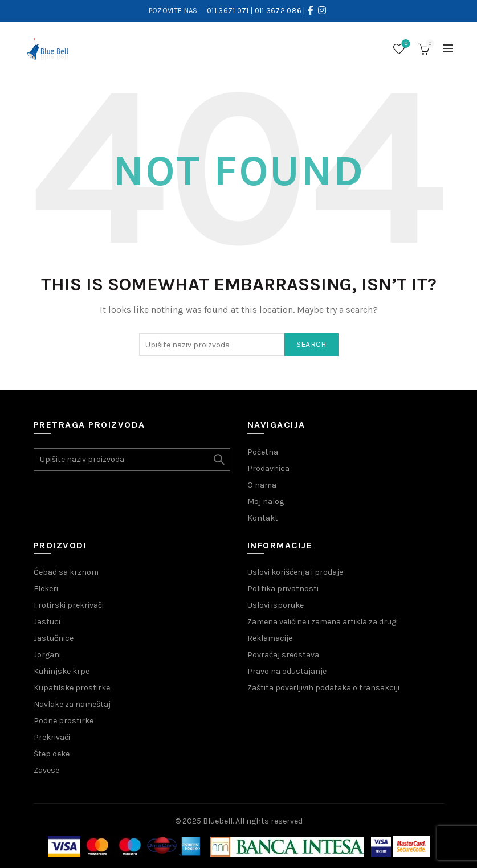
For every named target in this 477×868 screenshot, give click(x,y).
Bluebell (218, 821)
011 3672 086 (278, 11)
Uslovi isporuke (276, 605)
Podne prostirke (64, 721)
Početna (263, 452)
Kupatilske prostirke (72, 688)
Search (311, 344)
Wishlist (405, 44)
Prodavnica (268, 468)
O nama (262, 485)
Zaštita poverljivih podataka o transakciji (323, 688)
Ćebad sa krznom (66, 572)
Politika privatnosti (283, 589)
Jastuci (47, 622)
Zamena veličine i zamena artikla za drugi (323, 622)
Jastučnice (54, 638)
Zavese (46, 770)
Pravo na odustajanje (287, 671)
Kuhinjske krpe (62, 671)
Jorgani (47, 655)
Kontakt (263, 518)
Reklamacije (270, 638)
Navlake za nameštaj (72, 704)
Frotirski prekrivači (69, 605)
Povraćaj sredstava (283, 655)
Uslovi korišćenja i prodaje (295, 572)
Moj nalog (266, 501)
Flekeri (46, 589)
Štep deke (52, 754)
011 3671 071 (228, 11)
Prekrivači (52, 737)
